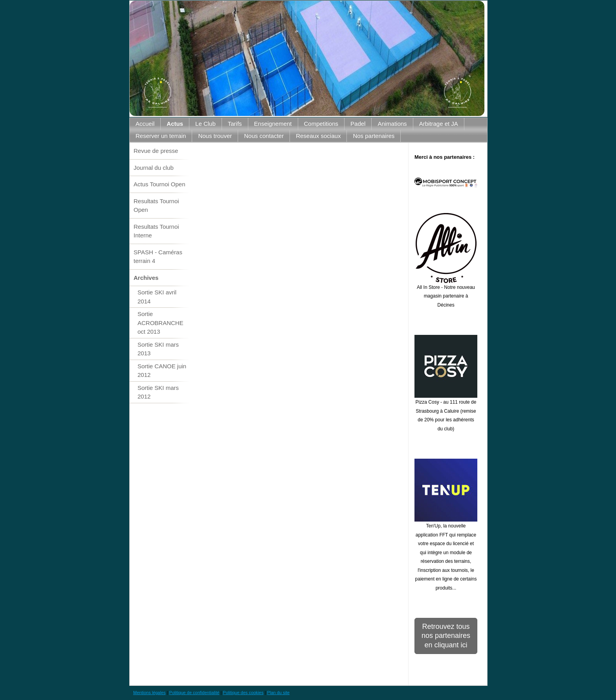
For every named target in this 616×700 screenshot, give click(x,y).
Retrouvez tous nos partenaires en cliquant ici (446, 636)
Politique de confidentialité (194, 693)
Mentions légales (149, 693)
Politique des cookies (243, 693)
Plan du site (278, 693)
